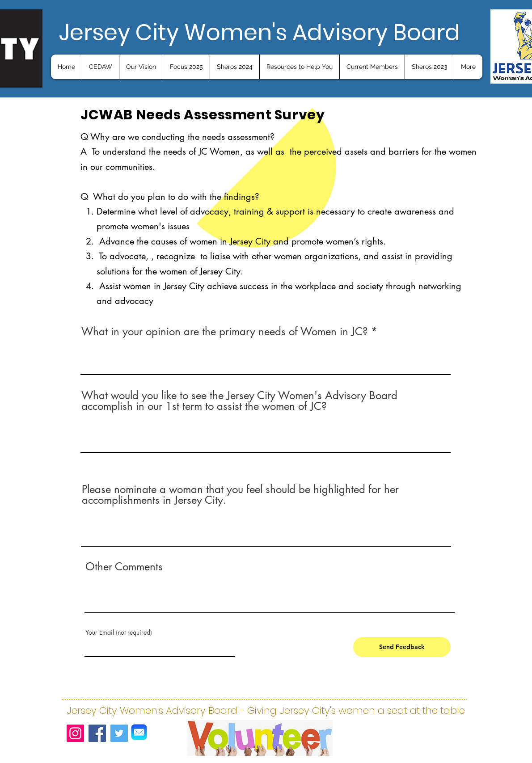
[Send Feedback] (402, 647)
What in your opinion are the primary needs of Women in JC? (225, 332)
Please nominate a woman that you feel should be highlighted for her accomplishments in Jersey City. (240, 495)
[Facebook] (97, 733)
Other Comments (124, 567)
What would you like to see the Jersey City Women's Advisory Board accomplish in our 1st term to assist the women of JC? (239, 401)
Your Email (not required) (119, 632)
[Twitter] (119, 733)
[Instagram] (75, 733)
